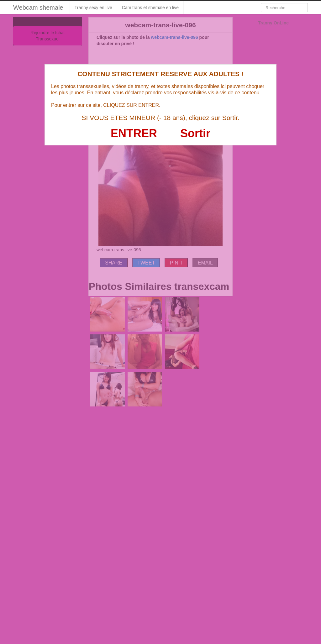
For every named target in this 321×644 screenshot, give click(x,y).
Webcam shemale (38, 8)
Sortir (195, 133)
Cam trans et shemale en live (150, 8)
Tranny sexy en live (93, 8)
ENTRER (134, 133)
